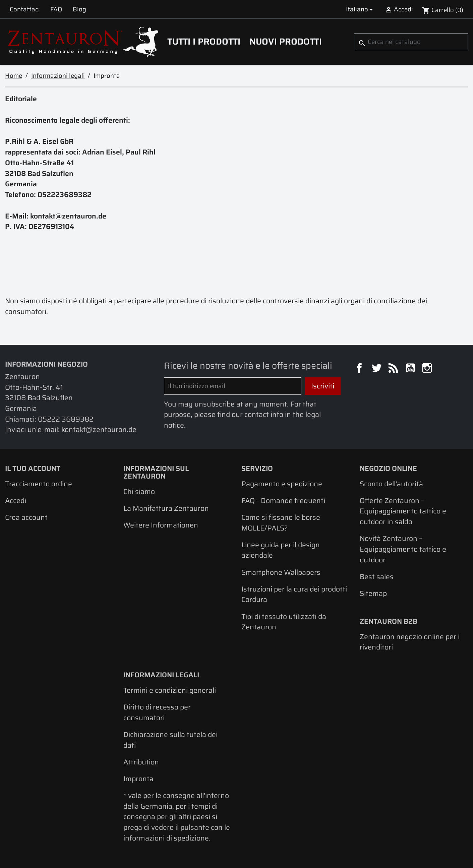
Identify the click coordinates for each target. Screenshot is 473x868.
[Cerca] (411, 42)
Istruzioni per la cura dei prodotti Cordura (294, 594)
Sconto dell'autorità (391, 484)
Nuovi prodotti (286, 42)
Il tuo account (33, 468)
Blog (79, 9)
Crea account (26, 517)
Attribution (141, 762)
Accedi (16, 501)
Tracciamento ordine (39, 484)
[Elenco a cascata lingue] (361, 9)
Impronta (138, 779)
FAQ (56, 9)
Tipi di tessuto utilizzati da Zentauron (284, 622)
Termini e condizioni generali (170, 690)
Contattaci (25, 9)
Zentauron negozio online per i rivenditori (410, 642)
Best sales (377, 577)
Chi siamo (139, 491)
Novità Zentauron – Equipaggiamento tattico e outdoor (403, 549)
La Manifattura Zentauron (166, 508)
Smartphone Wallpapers (281, 572)
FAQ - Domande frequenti (283, 501)
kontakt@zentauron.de (99, 429)
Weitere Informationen (161, 525)
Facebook (360, 369)
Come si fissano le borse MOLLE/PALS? (281, 523)
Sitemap (373, 593)
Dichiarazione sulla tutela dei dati (170, 740)
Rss (394, 369)
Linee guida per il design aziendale (281, 550)
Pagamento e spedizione (282, 484)
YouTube (411, 369)
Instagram (428, 369)
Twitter (377, 369)
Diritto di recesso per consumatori (157, 712)
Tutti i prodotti (204, 42)
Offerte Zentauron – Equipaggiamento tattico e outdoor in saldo (403, 511)
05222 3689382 (66, 419)
